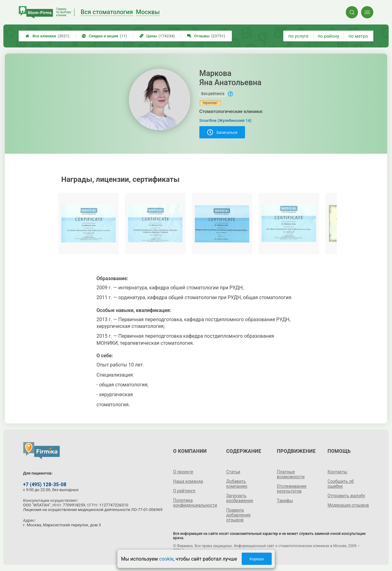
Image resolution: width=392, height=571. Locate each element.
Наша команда (188, 481)
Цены (157, 36)
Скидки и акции (104, 36)
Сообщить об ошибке (341, 484)
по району (328, 36)
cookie (166, 559)
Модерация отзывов (348, 505)
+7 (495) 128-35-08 (45, 485)
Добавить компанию (237, 484)
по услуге (299, 36)
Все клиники (47, 36)
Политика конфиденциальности (195, 503)
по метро (358, 36)
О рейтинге (184, 491)
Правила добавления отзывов (238, 515)
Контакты (337, 472)
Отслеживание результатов (292, 489)
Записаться (222, 132)
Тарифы (285, 501)
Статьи (233, 472)
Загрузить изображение (240, 498)
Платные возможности (291, 474)
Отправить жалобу (346, 496)
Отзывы (206, 36)
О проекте (183, 472)
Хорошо (257, 559)
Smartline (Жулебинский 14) (225, 120)
